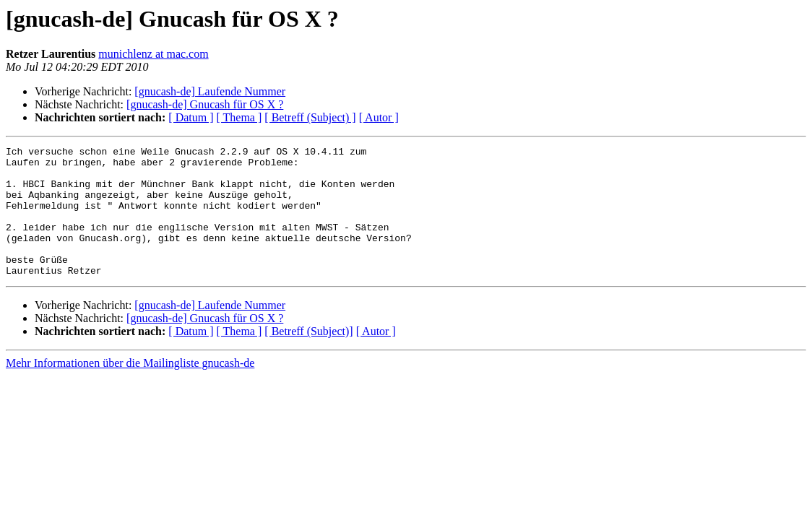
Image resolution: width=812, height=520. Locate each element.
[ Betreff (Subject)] (308, 357)
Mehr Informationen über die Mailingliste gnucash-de (130, 389)
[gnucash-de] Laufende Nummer (210, 91)
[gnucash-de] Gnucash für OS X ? (205, 104)
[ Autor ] (379, 117)
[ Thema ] (239, 117)
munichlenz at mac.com (153, 54)
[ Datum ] (191, 117)
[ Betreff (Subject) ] (310, 117)
